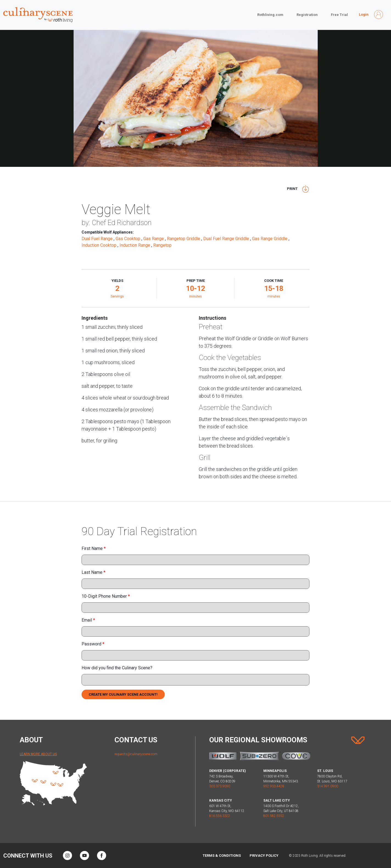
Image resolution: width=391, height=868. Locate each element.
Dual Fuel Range (98, 239)
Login (364, 14)
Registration (307, 15)
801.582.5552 (274, 816)
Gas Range (154, 239)
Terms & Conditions (222, 856)
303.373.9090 (220, 786)
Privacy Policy (264, 856)
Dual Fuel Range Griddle (227, 239)
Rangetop (163, 245)
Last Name (93, 572)
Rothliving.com (270, 15)
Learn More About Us (38, 754)
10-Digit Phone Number (106, 596)
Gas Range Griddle (270, 239)
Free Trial (339, 15)
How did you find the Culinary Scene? (117, 668)
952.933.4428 (274, 786)
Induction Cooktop (100, 245)
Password (93, 644)
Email (88, 620)
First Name (94, 548)
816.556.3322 (220, 816)
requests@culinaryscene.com (136, 754)
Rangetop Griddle (184, 239)
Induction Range (135, 245)
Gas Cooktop (129, 239)
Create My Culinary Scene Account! (123, 694)
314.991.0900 (328, 786)
